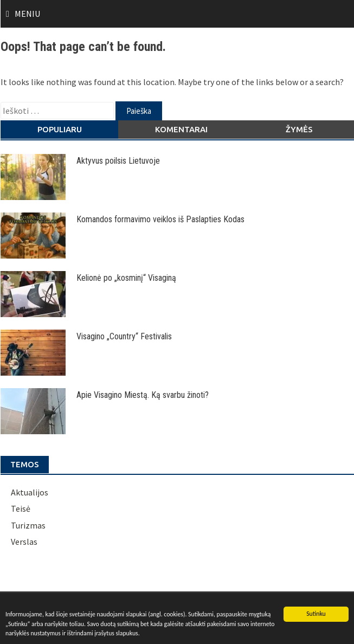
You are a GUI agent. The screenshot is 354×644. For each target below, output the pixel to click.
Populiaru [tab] (60, 129)
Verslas (24, 542)
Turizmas (28, 525)
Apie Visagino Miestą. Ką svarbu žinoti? (143, 395)
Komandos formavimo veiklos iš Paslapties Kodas (160, 219)
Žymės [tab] (299, 129)
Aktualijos (30, 492)
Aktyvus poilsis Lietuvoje (118, 161)
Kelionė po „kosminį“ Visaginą (126, 278)
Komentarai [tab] (181, 129)
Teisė (21, 508)
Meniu (27, 14)
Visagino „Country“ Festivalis (124, 336)
